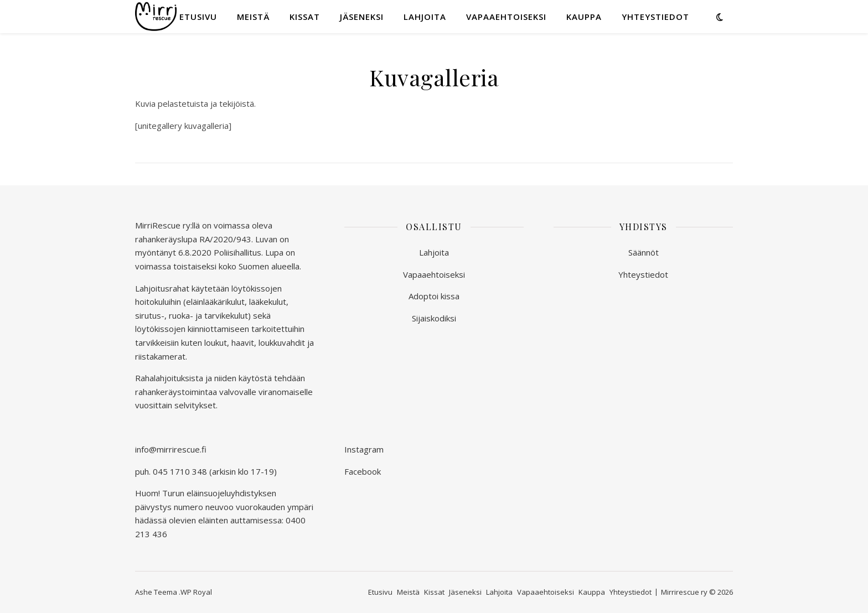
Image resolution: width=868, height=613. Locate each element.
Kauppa (584, 17)
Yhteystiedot (655, 17)
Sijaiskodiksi (434, 318)
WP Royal (196, 592)
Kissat (305, 17)
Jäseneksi (362, 17)
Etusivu (198, 17)
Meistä (253, 17)
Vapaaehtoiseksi (506, 17)
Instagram (364, 449)
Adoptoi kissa (434, 296)
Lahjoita (425, 17)
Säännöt (644, 252)
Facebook (363, 471)
